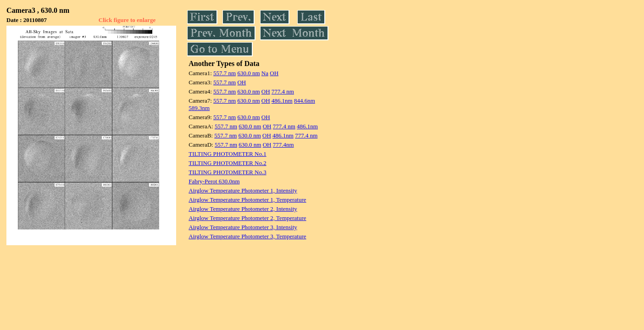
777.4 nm (283, 91)
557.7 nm (225, 73)
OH (274, 73)
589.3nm (199, 108)
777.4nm (283, 145)
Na (265, 73)
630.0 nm (248, 73)
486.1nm (282, 101)
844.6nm (305, 101)
